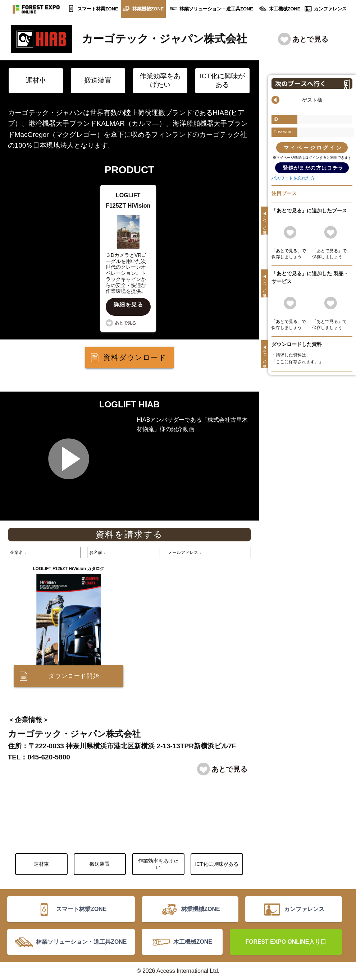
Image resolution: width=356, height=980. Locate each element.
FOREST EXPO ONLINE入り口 (286, 942)
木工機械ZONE (285, 9)
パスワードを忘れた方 (293, 178)
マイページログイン (313, 148)
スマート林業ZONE (98, 9)
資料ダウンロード (135, 357)
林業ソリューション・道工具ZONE (216, 9)
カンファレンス (330, 9)
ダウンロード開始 (74, 676)
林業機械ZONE (148, 9)
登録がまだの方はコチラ (313, 168)
